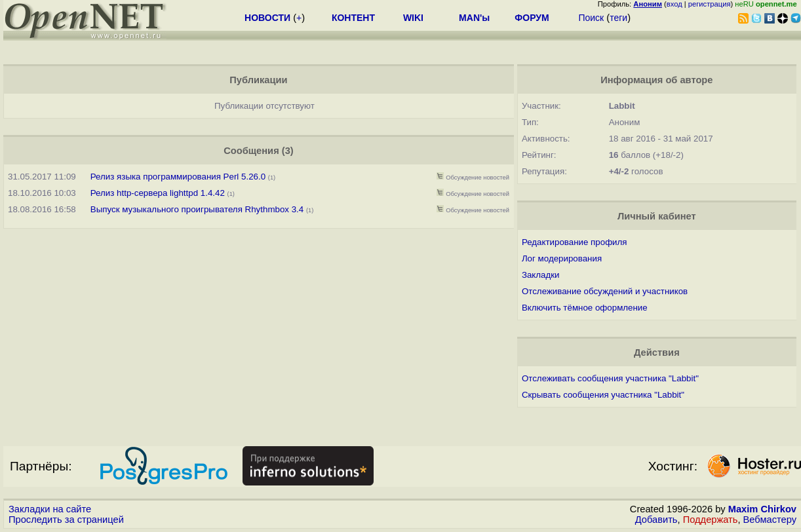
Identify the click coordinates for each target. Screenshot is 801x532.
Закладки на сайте (50, 509)
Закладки (541, 275)
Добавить (656, 520)
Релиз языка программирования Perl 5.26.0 (178, 177)
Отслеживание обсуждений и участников (605, 291)
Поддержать (711, 520)
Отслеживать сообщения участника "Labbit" (610, 378)
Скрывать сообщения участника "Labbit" (603, 395)
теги (618, 18)
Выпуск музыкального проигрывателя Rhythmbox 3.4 (197, 209)
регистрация (710, 4)
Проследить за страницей (66, 520)
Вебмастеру (770, 520)
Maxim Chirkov (762, 509)
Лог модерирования (562, 258)
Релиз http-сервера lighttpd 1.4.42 (158, 193)
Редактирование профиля (575, 242)
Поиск (591, 18)
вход (674, 4)
